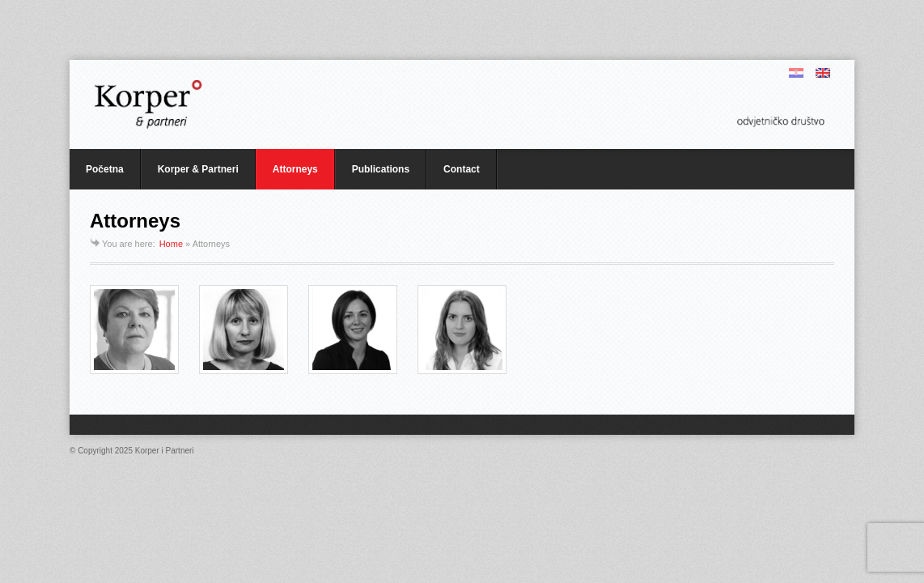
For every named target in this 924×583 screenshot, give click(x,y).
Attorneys (295, 169)
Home (171, 244)
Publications (381, 169)
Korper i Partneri (165, 451)
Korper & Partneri (198, 169)
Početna (105, 169)
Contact (462, 169)
